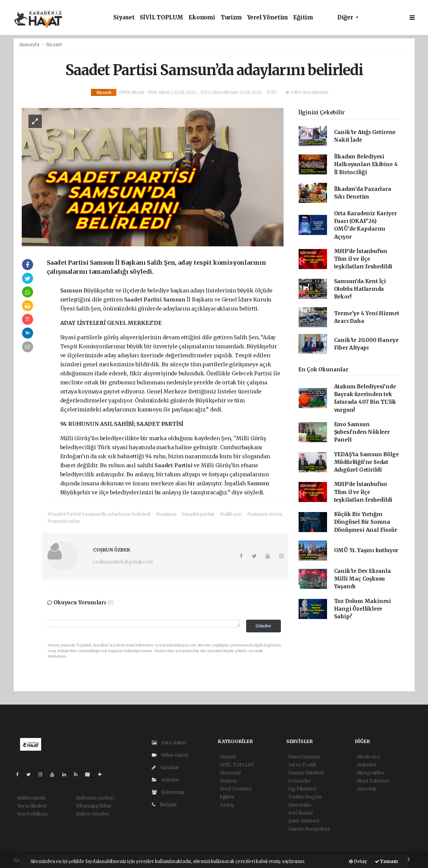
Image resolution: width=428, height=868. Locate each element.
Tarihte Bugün (305, 797)
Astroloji (366, 789)
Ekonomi (202, 18)
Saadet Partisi (144, 299)
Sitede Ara (368, 757)
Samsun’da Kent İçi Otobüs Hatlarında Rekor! (360, 289)
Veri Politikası (32, 814)
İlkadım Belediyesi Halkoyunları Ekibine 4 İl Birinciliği (366, 164)
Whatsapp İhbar (94, 806)
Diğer (346, 18)
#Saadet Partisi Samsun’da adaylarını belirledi (99, 514)
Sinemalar (300, 805)
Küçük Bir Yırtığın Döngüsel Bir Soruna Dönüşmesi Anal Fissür (366, 522)
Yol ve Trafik (302, 765)
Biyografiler (371, 773)
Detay (358, 861)
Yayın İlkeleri (32, 806)
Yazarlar (165, 767)
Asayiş (227, 805)
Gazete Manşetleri (309, 829)
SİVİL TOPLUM (162, 18)
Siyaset (124, 18)
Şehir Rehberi (304, 821)
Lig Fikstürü (302, 789)
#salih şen (231, 514)
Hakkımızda (31, 798)
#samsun (166, 514)
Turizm (231, 18)
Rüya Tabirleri (373, 781)
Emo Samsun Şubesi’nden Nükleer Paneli (362, 432)
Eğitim (303, 18)
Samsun (72, 290)
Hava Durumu (304, 757)
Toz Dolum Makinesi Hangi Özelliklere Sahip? (363, 609)
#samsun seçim (264, 514)
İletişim (164, 804)
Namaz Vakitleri (306, 773)
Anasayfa (30, 45)
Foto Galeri (169, 743)
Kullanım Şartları (95, 798)
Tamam (386, 861)
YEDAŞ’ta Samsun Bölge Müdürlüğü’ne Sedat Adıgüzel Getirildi (366, 462)
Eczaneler (300, 781)
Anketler (367, 765)
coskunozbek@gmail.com (123, 562)
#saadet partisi (198, 514)
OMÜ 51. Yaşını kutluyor (366, 550)
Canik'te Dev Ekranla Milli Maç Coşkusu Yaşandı (362, 579)
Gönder (263, 626)
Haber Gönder (92, 814)
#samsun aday (64, 521)
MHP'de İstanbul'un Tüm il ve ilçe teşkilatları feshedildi (363, 259)
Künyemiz (168, 792)
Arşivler (165, 780)
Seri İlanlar (301, 813)
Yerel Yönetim (268, 18)
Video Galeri (170, 755)
